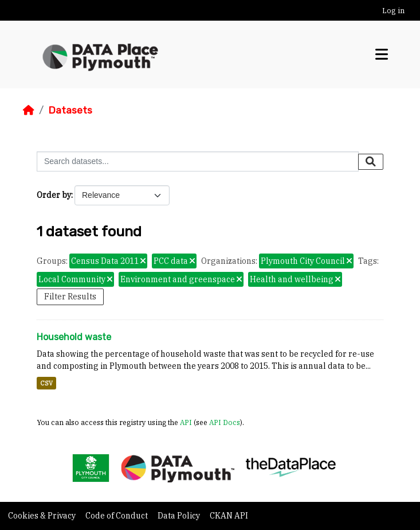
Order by (54, 195)
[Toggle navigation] (382, 54)
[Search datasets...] (198, 161)
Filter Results (70, 297)
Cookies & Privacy (43, 516)
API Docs (225, 422)
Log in (393, 11)
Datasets (70, 110)
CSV (46, 383)
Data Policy (180, 516)
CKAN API (229, 516)
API (186, 422)
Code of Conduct (117, 516)
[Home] (29, 110)
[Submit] (371, 162)
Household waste (74, 337)
